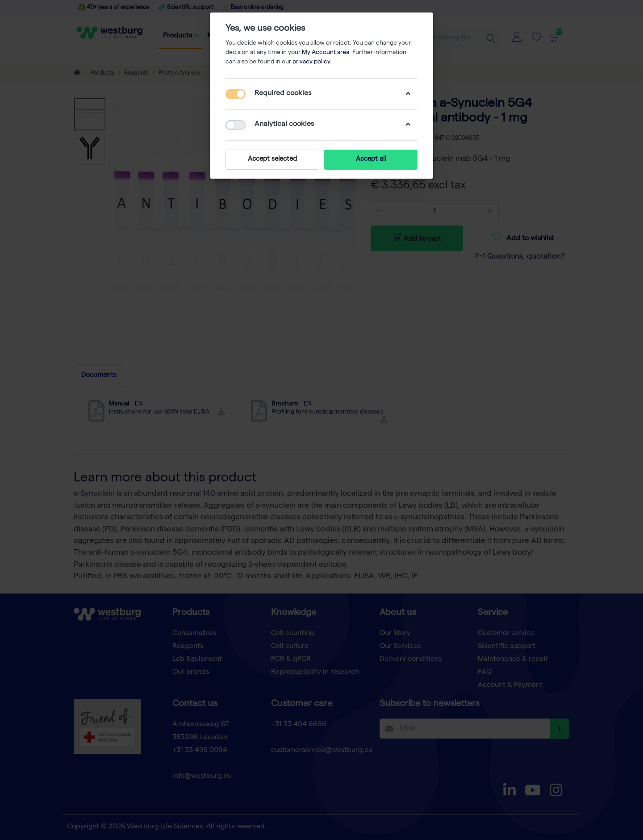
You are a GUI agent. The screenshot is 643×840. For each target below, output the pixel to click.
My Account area (326, 53)
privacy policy (311, 62)
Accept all (371, 159)
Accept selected (272, 159)
